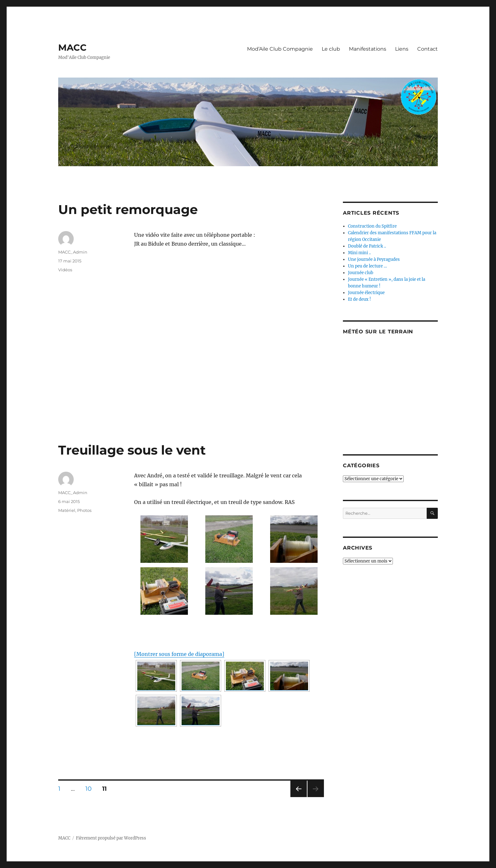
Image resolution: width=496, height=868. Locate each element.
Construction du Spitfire (372, 226)
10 (91, 789)
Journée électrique (366, 293)
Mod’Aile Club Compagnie (280, 49)
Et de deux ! (360, 299)
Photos (84, 510)
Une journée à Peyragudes (374, 259)
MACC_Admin (73, 252)
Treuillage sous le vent (132, 450)
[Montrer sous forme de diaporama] (179, 654)
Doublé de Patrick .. (367, 246)
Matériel (67, 510)
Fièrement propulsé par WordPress (111, 838)
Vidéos (65, 270)
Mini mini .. (359, 253)
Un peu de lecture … (367, 266)
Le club (331, 49)
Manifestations (368, 49)
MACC (72, 47)
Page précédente (297, 797)
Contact (428, 49)
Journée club (361, 273)
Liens (402, 49)
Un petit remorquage (128, 209)
